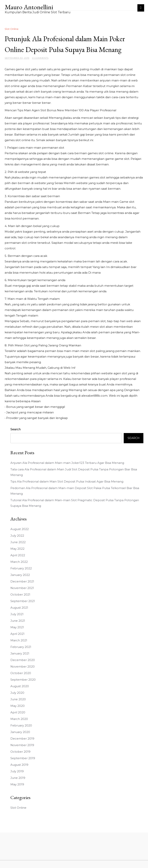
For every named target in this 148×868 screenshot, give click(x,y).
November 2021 (22, 588)
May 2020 (18, 706)
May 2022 (17, 549)
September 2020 (23, 680)
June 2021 (18, 621)
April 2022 (18, 555)
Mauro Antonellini (29, 7)
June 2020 (18, 699)
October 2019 (20, 752)
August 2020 (20, 686)
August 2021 (19, 608)
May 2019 (17, 784)
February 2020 (21, 725)
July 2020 (17, 693)
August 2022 (20, 529)
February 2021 (21, 647)
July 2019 (17, 771)
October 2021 (20, 594)
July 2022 (17, 536)
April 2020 (18, 712)
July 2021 (17, 614)
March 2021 (19, 640)
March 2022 (19, 562)
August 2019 (19, 765)
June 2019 (18, 778)
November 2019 (22, 745)
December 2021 (22, 581)
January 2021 (20, 653)
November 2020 (23, 666)
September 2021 (23, 601)
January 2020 (20, 732)
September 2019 (23, 758)
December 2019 (22, 739)
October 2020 (21, 673)
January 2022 (20, 575)
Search (16, 429)
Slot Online (12, 29)
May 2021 (17, 627)
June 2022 (18, 542)
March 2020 (19, 719)
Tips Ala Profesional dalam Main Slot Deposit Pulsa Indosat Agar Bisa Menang (67, 481)
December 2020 (23, 660)
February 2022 (21, 568)
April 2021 (17, 634)
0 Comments (40, 58)
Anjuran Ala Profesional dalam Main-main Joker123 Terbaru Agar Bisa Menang (67, 463)
